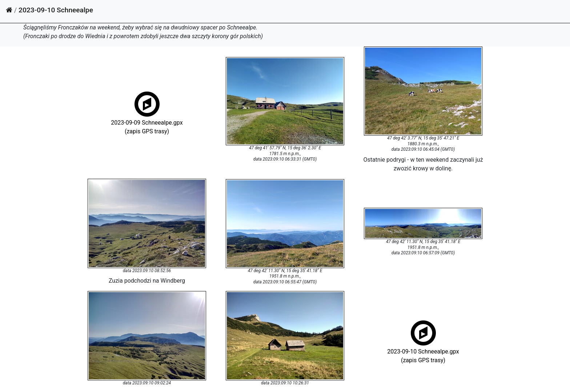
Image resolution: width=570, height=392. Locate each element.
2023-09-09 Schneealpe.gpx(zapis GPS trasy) (147, 122)
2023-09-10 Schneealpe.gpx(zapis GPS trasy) (423, 351)
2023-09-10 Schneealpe (56, 10)
